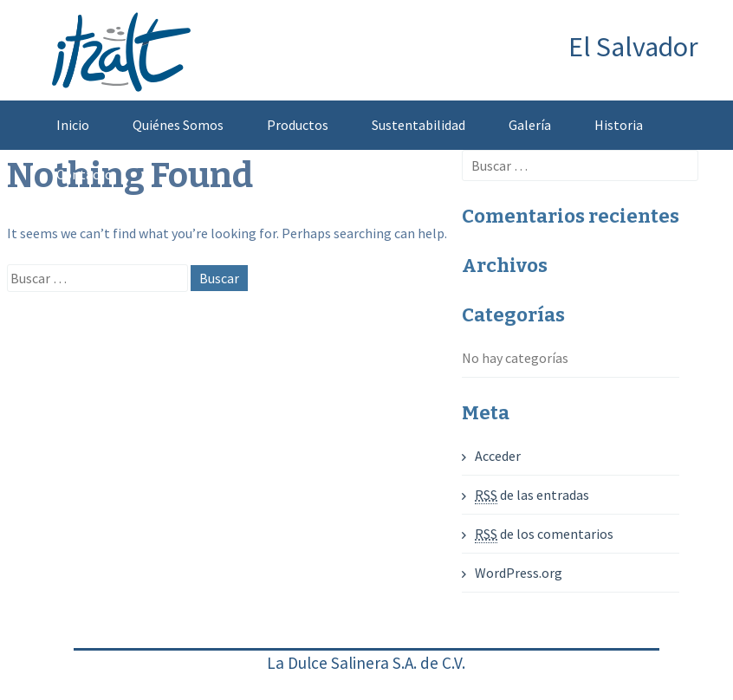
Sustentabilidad (418, 125)
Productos (298, 125)
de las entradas (532, 495)
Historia (619, 125)
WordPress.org (519, 573)
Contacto (84, 174)
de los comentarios (544, 534)
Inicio (73, 125)
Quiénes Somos (178, 125)
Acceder (498, 456)
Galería (530, 125)
